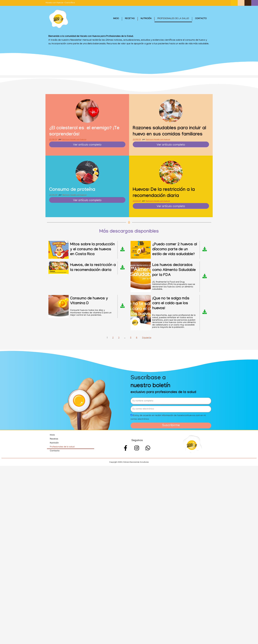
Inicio (116, 19)
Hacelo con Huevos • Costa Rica (60, 3)
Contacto (201, 19)
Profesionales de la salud (173, 19)
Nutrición (146, 19)
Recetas (130, 19)
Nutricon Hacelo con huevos (74, 140)
